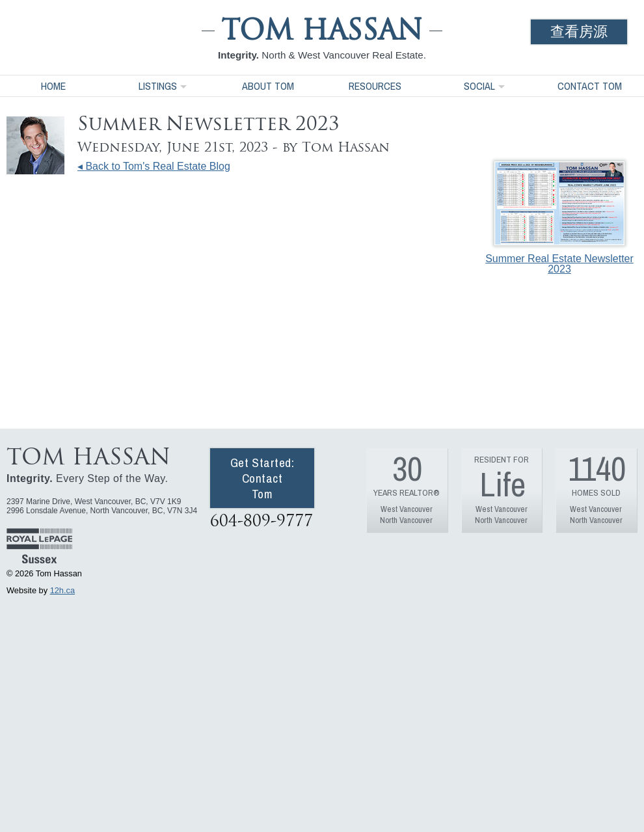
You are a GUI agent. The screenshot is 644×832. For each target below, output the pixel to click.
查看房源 (579, 32)
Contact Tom (590, 86)
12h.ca (62, 590)
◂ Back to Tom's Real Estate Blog (154, 166)
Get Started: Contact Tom (262, 478)
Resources (375, 86)
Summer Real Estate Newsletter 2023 (559, 218)
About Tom (268, 86)
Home (53, 86)
